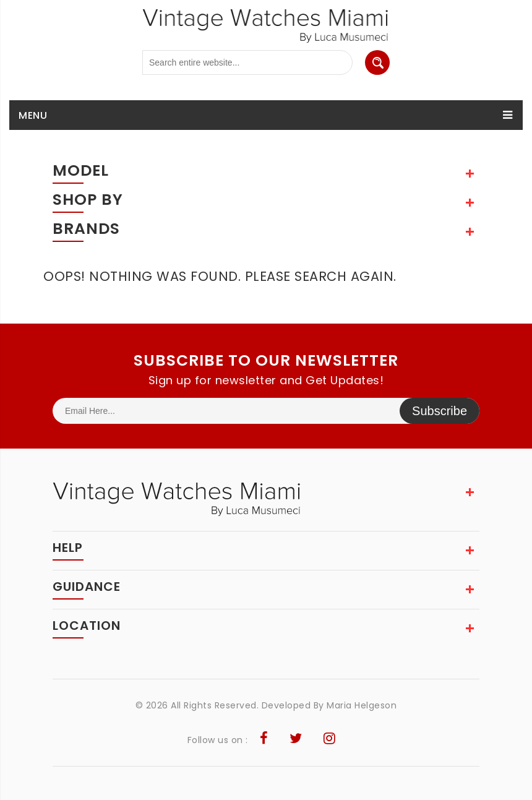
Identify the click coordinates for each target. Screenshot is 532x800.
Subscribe (440, 411)
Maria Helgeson (362, 705)
